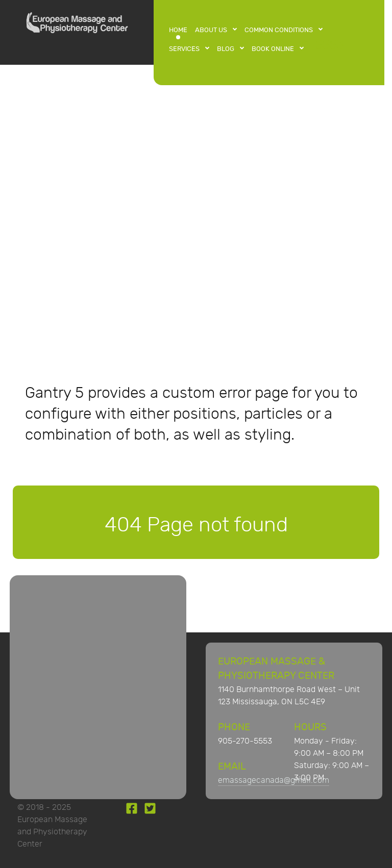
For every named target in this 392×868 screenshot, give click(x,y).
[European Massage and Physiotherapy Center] (77, 25)
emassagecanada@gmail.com (274, 781)
